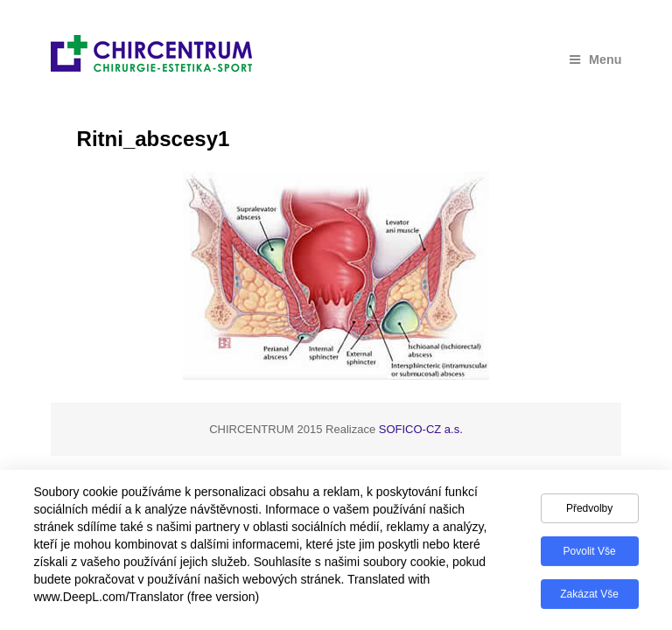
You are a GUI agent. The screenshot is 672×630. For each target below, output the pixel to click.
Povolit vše (590, 556)
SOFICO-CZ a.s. (421, 429)
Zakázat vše (589, 599)
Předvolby (589, 514)
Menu (595, 59)
